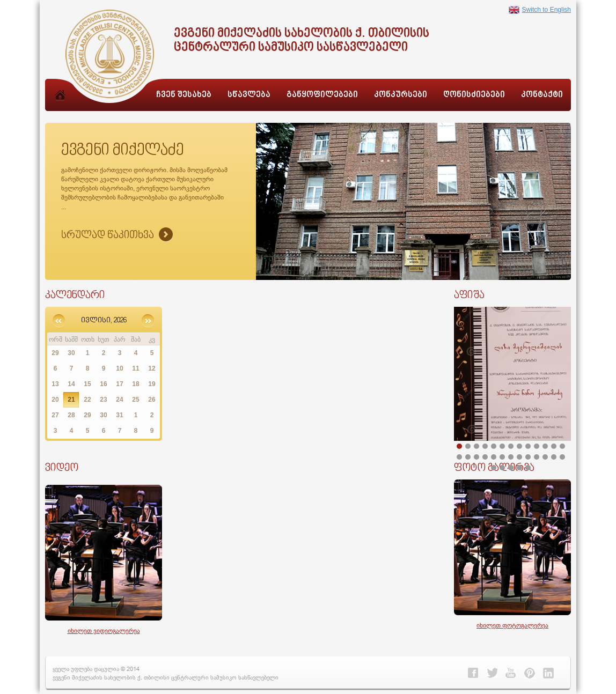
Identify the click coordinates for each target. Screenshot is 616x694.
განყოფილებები (322, 95)
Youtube (511, 673)
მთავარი (60, 107)
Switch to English (540, 10)
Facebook (473, 673)
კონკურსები (401, 95)
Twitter (492, 673)
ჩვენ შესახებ (184, 95)
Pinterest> (530, 673)
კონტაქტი (542, 95)
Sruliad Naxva (117, 235)
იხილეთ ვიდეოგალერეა (104, 630)
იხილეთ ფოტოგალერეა (512, 625)
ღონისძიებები (474, 95)
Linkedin (548, 673)
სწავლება (249, 95)
